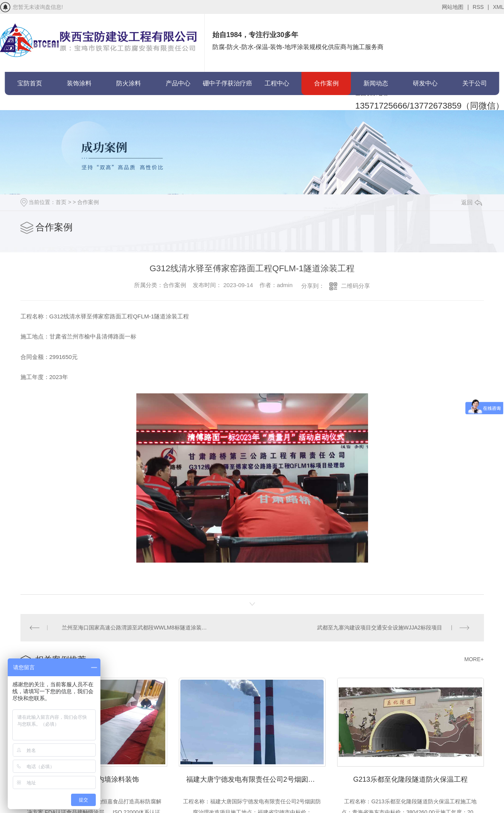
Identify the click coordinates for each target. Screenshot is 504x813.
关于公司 (475, 83)
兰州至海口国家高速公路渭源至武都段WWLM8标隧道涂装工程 (136, 627)
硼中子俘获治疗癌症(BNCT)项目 (227, 88)
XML (498, 7)
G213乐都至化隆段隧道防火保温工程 (410, 776)
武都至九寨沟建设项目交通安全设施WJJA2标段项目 (380, 627)
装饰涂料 (79, 83)
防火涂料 (129, 83)
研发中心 (425, 83)
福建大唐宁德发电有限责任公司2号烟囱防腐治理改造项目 (256, 776)
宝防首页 (30, 83)
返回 (472, 202)
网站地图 (455, 7)
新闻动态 (376, 83)
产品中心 (178, 83)
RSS (481, 7)
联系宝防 (30, 106)
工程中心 (277, 83)
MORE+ (474, 658)
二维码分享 (356, 286)
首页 (61, 202)
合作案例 (326, 83)
